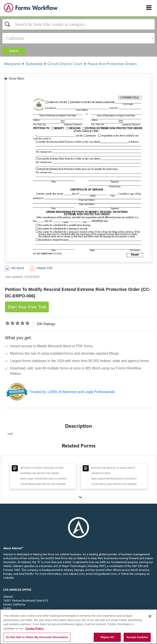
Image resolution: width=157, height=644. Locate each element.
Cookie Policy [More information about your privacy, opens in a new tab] (34, 628)
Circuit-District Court (65, 64)
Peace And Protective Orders (112, 64)
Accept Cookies (137, 637)
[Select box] (78, 24)
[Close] (150, 616)
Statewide (34, 64)
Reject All (107, 637)
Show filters (14, 79)
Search (14, 51)
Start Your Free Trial (27, 307)
